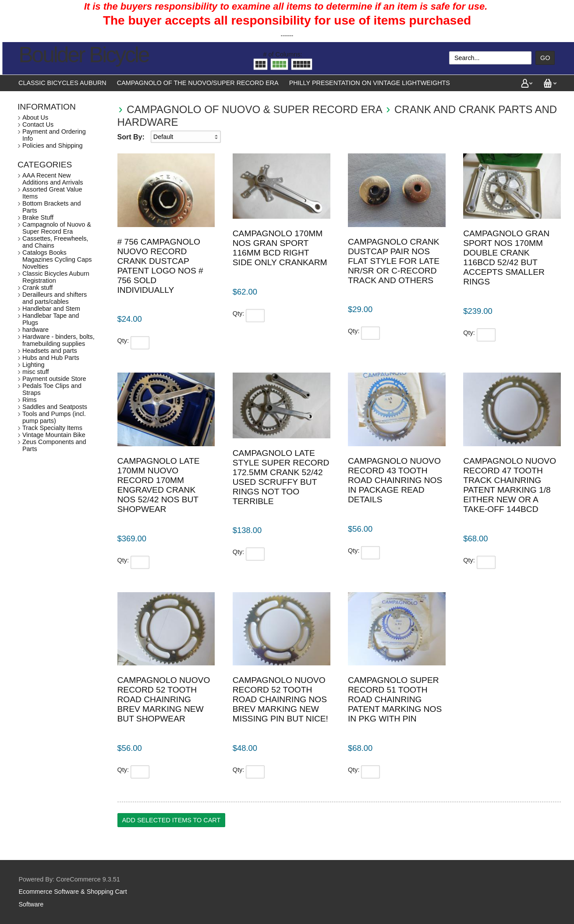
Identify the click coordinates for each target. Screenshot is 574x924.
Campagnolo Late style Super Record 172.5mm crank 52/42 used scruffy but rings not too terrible (281, 477)
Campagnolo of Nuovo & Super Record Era (254, 109)
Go (545, 58)
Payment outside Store (54, 379)
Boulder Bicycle (84, 55)
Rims (30, 400)
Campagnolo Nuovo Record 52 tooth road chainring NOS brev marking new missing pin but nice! (280, 699)
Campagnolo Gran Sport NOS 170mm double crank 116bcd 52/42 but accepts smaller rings (506, 258)
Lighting (33, 365)
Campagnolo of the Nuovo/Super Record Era (198, 83)
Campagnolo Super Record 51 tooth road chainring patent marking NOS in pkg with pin (395, 699)
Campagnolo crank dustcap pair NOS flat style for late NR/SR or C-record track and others (394, 261)
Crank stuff (37, 288)
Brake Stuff (38, 217)
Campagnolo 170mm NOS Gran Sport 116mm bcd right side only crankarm (280, 248)
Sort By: (131, 137)
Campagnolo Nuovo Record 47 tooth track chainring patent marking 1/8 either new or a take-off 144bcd (510, 485)
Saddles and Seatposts (55, 407)
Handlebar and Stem (51, 309)
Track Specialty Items (52, 428)
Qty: (123, 341)
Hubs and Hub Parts (51, 358)
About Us (35, 117)
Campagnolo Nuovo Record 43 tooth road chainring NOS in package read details (395, 480)
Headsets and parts (50, 351)
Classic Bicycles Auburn (62, 83)
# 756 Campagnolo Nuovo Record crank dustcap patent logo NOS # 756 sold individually (160, 266)
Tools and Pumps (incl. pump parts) (54, 417)
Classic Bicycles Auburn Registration (56, 277)
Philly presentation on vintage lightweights (370, 83)
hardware (35, 330)
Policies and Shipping (53, 146)
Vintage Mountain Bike (54, 435)
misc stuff (36, 372)
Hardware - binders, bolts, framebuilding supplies (58, 340)
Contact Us (38, 124)
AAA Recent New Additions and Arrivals (53, 179)
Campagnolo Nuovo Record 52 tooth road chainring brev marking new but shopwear (164, 699)
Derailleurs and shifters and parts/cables (55, 298)
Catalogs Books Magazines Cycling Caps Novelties (57, 259)
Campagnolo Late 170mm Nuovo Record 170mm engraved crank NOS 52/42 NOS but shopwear (159, 485)
